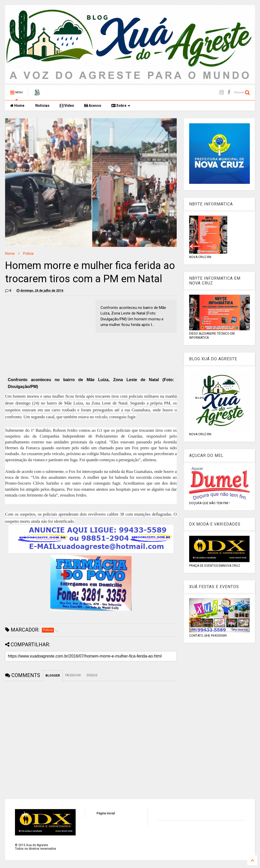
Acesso (93, 106)
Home (17, 106)
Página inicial (106, 813)
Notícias (42, 106)
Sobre (121, 106)
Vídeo (67, 106)
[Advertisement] (48, 335)
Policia (28, 253)
